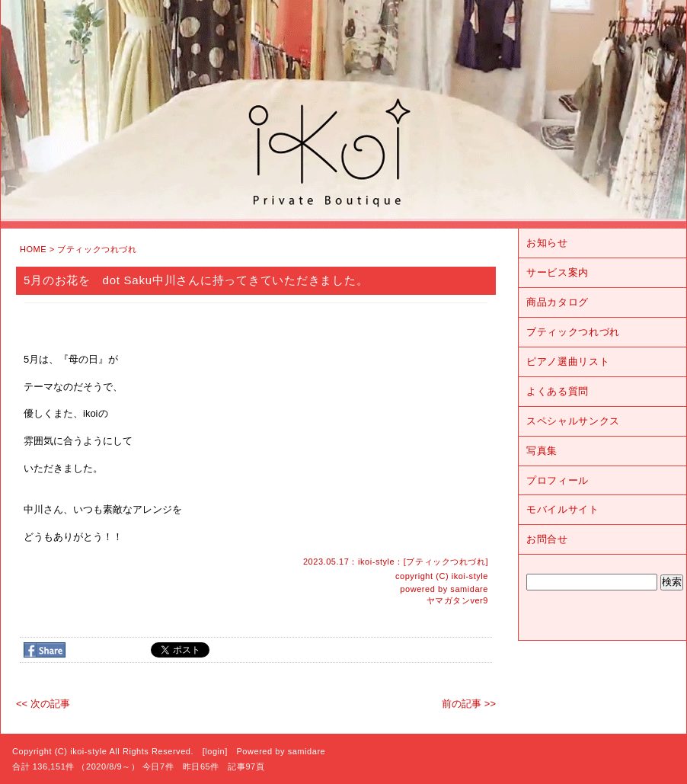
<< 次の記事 (43, 704)
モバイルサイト (563, 509)
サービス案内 (558, 272)
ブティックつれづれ (97, 249)
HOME (33, 249)
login (215, 751)
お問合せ (547, 539)
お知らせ (547, 243)
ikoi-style (470, 576)
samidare (469, 589)
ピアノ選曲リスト (568, 362)
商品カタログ (558, 302)
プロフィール (558, 480)
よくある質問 (558, 391)
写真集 (542, 451)
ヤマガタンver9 (457, 600)
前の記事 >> (469, 704)
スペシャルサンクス (573, 421)
